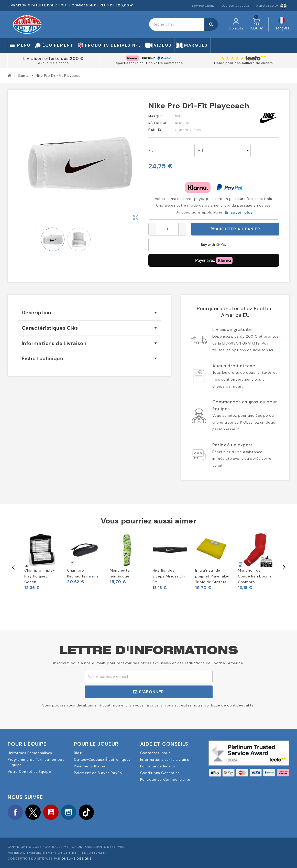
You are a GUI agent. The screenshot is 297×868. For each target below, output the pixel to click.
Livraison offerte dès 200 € (53, 58)
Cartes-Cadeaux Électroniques (102, 759)
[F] (223, 151)
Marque (156, 116)
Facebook (15, 812)
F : (151, 151)
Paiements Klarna (90, 766)
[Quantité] (167, 229)
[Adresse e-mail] (149, 677)
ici (271, 350)
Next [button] (284, 567)
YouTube (51, 812)
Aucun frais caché (53, 63)
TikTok (87, 812)
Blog (78, 753)
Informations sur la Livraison (166, 759)
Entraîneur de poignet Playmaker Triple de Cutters (212, 576)
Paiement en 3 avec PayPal (98, 773)
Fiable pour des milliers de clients (244, 63)
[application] (214, 245)
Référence (158, 123)
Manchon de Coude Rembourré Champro (255, 576)
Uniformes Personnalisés (30, 753)
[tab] (89, 313)
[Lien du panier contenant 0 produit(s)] (256, 24)
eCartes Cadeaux (235, 6)
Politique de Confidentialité (165, 779)
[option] (42, 561)
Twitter (33, 812)
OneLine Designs (76, 859)
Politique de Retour (158, 766)
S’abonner (149, 692)
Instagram (69, 812)
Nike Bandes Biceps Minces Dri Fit (169, 576)
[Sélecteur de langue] (282, 24)
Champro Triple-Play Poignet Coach (40, 576)
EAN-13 (155, 130)
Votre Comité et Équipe (29, 771)
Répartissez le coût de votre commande (148, 63)
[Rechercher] (183, 24)
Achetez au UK (271, 6)
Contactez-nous (155, 753)
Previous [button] (13, 567)
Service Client (203, 6)
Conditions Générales (160, 773)
